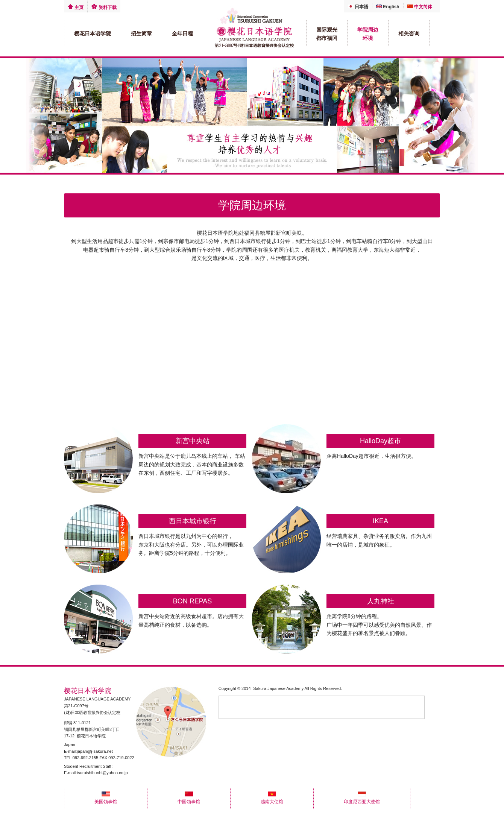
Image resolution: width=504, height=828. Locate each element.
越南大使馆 (272, 799)
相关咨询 (409, 33)
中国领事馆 (189, 799)
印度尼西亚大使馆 (362, 799)
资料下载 (104, 8)
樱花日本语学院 (93, 33)
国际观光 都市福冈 (327, 34)
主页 (76, 8)
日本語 (358, 7)
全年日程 (182, 33)
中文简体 (420, 7)
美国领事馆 (106, 799)
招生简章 (141, 33)
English (388, 7)
